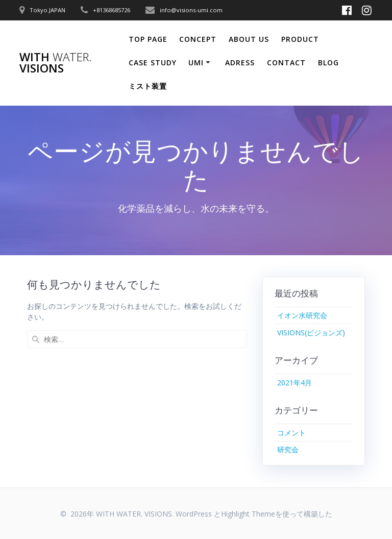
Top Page (148, 39)
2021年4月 (295, 383)
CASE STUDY (153, 63)
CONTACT (286, 63)
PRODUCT (300, 39)
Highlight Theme (248, 514)
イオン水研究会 (302, 315)
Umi (196, 63)
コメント (291, 433)
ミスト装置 (148, 86)
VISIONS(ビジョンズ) (311, 333)
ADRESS (240, 63)
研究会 (288, 449)
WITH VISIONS (56, 63)
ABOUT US (249, 39)
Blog (328, 63)
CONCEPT (198, 39)
